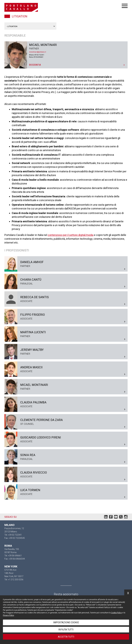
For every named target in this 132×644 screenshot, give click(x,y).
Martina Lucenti (66, 334)
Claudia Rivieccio (66, 474)
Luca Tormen (66, 492)
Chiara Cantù (66, 281)
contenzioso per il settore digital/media (71, 235)
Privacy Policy (9, 615)
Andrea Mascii (66, 369)
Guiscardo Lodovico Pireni (66, 439)
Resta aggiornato (66, 594)
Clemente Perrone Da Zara (66, 422)
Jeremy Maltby (66, 352)
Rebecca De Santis (66, 299)
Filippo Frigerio (66, 317)
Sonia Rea (66, 457)
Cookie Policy (116, 613)
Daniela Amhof (66, 264)
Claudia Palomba (66, 404)
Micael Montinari (66, 55)
